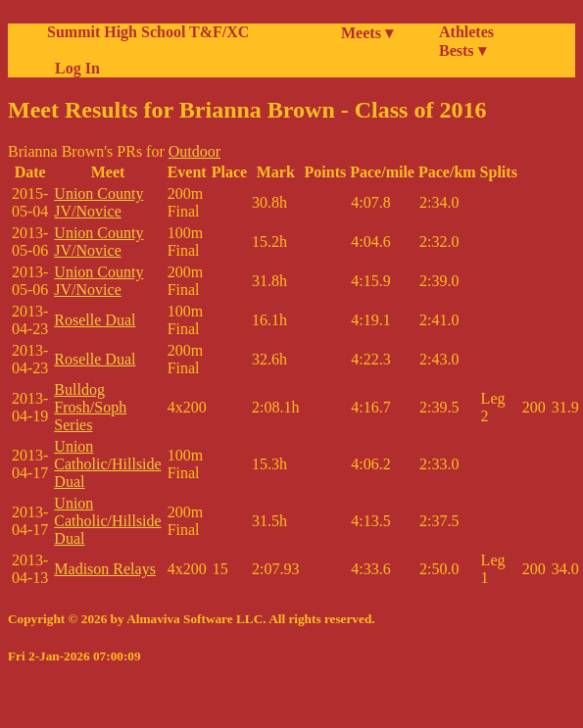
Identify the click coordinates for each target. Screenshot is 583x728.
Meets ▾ (367, 33)
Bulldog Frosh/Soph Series (90, 407)
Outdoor (194, 151)
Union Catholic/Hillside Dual (107, 464)
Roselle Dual (95, 320)
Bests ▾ (462, 50)
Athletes (466, 32)
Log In (73, 68)
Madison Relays (105, 569)
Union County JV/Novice (98, 202)
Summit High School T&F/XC (148, 32)
